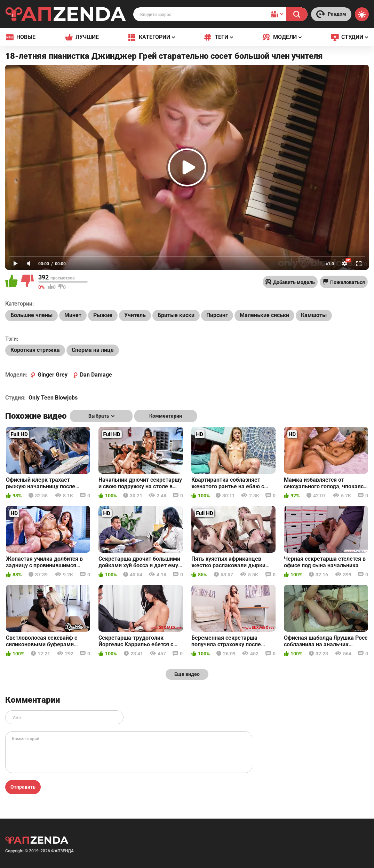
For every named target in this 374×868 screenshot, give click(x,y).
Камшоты (314, 315)
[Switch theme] (362, 14)
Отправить (23, 787)
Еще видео (187, 674)
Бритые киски (176, 315)
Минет (73, 315)
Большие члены (31, 315)
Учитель (135, 315)
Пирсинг (217, 315)
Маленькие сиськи (264, 315)
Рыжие (103, 315)
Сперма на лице (93, 350)
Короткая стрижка (35, 350)
